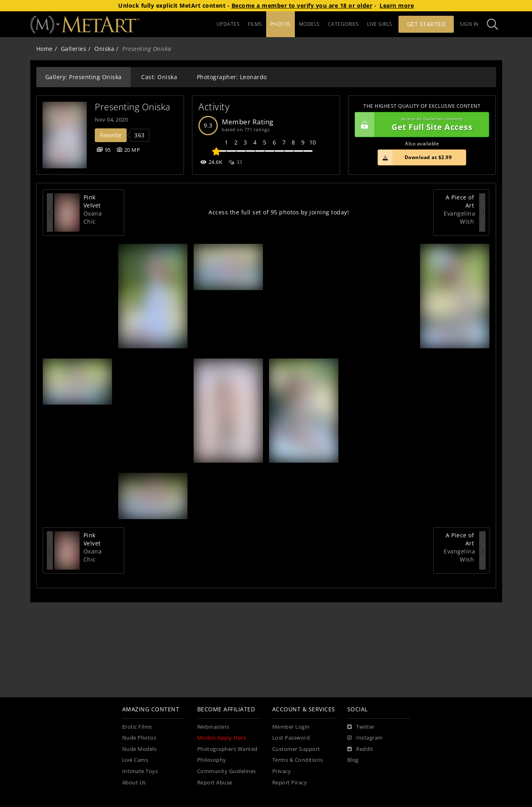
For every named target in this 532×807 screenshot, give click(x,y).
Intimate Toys (140, 771)
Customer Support (296, 749)
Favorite (111, 135)
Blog (353, 760)
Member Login (291, 727)
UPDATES (228, 24)
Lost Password (291, 738)
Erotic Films (137, 727)
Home (45, 49)
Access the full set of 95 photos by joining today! (279, 212)
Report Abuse (215, 783)
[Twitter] (361, 727)
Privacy (282, 771)
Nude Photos (139, 738)
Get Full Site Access (420, 125)
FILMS (255, 24)
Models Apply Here (222, 738)
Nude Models (140, 749)
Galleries (74, 49)
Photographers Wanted (227, 749)
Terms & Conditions (298, 760)
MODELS (309, 24)
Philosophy (212, 760)
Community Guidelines (227, 771)
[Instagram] (365, 738)
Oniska (104, 49)
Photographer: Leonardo (232, 77)
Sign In (469, 24)
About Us (134, 783)
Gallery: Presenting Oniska (83, 77)
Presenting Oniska (133, 107)
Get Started (426, 24)
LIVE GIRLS (380, 24)
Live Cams (135, 760)
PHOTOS (281, 24)
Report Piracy (290, 783)
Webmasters (213, 727)
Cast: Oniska (159, 77)
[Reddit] (360, 749)
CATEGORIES (343, 24)
